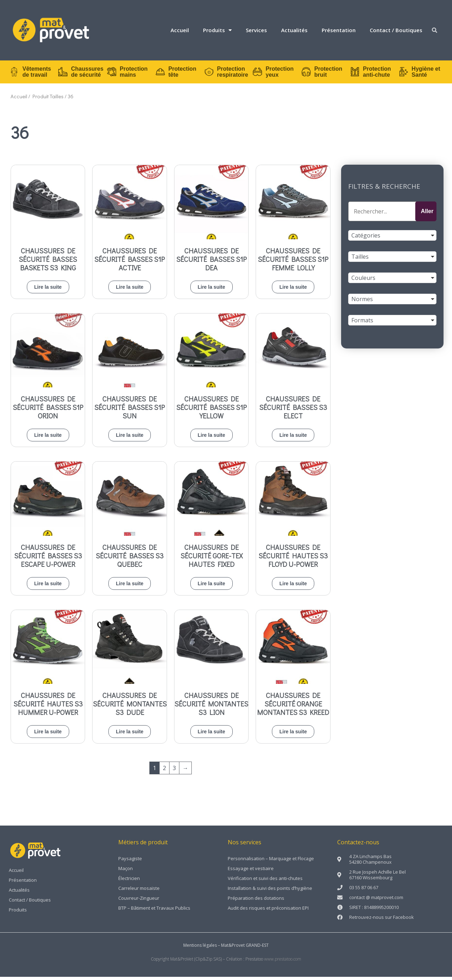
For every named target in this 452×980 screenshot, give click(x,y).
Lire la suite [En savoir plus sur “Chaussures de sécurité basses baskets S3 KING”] (48, 290)
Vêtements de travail (31, 74)
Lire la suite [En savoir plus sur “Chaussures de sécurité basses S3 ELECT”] (293, 439)
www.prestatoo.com (283, 963)
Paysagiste (130, 862)
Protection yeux (274, 74)
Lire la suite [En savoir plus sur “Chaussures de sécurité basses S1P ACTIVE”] (130, 290)
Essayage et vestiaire (251, 872)
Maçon (126, 872)
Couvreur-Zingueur (139, 902)
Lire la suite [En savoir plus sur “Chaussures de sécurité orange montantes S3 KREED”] (293, 735)
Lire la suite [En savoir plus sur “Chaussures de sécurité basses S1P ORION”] (48, 439)
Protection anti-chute (371, 74)
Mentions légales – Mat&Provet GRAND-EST (226, 949)
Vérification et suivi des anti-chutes (265, 882)
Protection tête (177, 74)
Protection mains (128, 74)
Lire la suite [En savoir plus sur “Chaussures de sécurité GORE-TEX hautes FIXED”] (212, 587)
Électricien (129, 882)
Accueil (180, 30)
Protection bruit (323, 74)
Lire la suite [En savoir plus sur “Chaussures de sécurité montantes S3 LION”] (212, 735)
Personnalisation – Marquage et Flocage (271, 862)
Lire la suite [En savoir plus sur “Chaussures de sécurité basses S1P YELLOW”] (212, 439)
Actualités (294, 30)
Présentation (339, 30)
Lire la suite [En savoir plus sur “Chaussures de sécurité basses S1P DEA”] (212, 290)
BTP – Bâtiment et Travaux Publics (154, 911)
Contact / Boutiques (396, 30)
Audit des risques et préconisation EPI (268, 911)
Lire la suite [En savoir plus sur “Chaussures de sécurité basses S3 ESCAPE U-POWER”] (48, 587)
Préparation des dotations (256, 902)
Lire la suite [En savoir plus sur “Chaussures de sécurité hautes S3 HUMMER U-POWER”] (48, 735)
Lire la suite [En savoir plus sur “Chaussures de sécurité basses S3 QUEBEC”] (130, 587)
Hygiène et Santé (420, 74)
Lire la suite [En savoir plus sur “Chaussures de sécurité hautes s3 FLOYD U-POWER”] (293, 587)
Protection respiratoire (227, 74)
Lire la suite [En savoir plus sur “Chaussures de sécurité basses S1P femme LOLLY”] (293, 290)
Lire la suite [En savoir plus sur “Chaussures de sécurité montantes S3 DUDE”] (130, 735)
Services (256, 30)
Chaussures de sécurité (82, 74)
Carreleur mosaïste (139, 892)
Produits (217, 30)
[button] (435, 30)
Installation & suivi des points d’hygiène (270, 892)
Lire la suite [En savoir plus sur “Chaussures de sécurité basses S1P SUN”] (130, 439)
